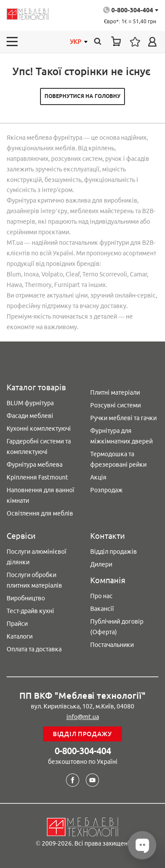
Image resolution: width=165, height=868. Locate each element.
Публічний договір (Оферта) (117, 627)
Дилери (101, 564)
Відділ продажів (114, 552)
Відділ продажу (82, 734)
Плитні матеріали (115, 392)
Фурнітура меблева (35, 465)
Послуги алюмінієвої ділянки (37, 557)
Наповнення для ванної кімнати (40, 495)
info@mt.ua (83, 717)
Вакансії (102, 609)
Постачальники (112, 645)
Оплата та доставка (34, 649)
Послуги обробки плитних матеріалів (34, 580)
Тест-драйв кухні (30, 611)
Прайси (17, 624)
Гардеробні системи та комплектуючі (39, 447)
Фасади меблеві (30, 416)
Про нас (101, 596)
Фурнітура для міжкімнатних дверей (121, 436)
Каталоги (20, 636)
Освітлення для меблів (40, 513)
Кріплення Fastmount (37, 477)
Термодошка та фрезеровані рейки (118, 459)
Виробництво (26, 598)
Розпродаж (106, 490)
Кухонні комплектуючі (39, 429)
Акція (98, 477)
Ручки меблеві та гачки (123, 418)
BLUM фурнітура (30, 403)
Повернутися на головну (82, 96)
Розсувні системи (115, 405)
